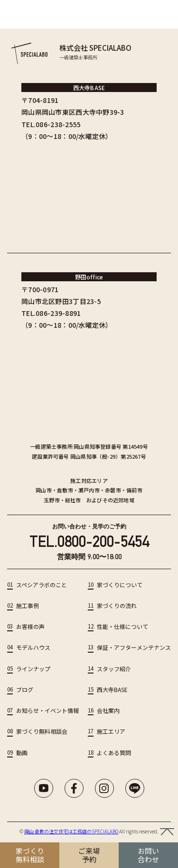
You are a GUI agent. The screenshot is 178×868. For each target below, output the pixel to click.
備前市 (134, 490)
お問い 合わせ (148, 855)
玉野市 (52, 500)
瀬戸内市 (89, 490)
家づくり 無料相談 (30, 855)
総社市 (73, 500)
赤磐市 (113, 490)
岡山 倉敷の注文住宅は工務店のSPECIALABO (71, 831)
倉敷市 (65, 490)
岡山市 (44, 490)
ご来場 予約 (89, 855)
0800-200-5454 (103, 541)
